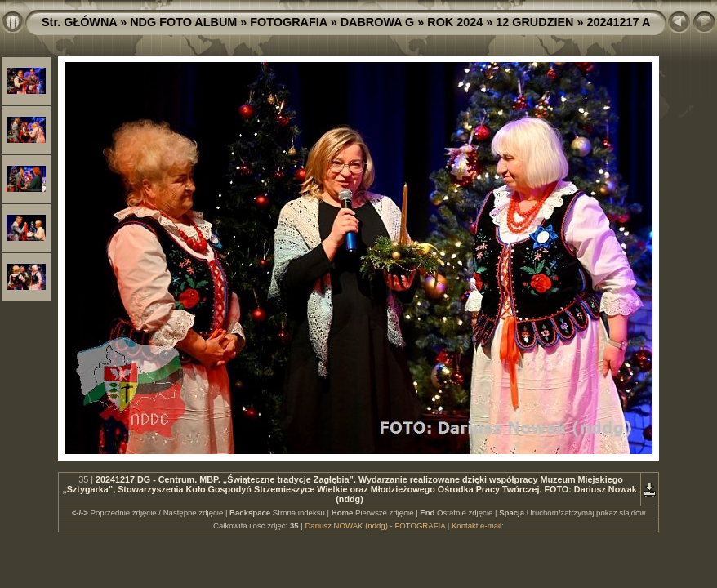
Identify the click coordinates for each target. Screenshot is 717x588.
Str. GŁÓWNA (79, 22)
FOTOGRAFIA (288, 22)
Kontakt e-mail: (478, 526)
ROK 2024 (455, 22)
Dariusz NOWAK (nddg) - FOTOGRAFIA (375, 526)
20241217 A (618, 22)
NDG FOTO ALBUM (183, 22)
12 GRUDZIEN (534, 22)
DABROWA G (378, 22)
